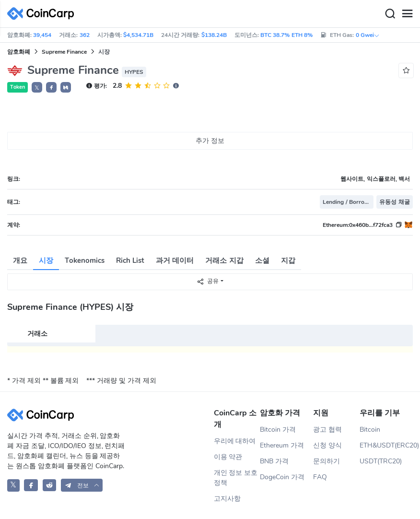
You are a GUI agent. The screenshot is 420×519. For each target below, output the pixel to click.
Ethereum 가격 (282, 445)
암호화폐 (19, 52)
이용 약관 (228, 457)
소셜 (262, 260)
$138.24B (214, 35)
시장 (46, 260)
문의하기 (327, 461)
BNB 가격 (274, 461)
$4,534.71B (138, 35)
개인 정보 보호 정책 (236, 478)
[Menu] (407, 14)
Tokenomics (85, 260)
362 (85, 35)
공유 (208, 281)
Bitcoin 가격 (278, 430)
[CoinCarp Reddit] (50, 485)
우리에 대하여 (235, 441)
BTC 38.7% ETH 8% (286, 35)
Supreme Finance (64, 52)
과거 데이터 (175, 260)
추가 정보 (210, 141)
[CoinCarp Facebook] (31, 485)
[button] (51, 87)
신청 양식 (327, 445)
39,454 (42, 35)
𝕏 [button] (37, 88)
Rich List (130, 260)
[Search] (390, 14)
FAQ (320, 477)
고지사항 (227, 499)
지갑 (288, 260)
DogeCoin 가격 (282, 477)
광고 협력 (327, 430)
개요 (20, 260)
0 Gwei (368, 35)
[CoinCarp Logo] (43, 14)
